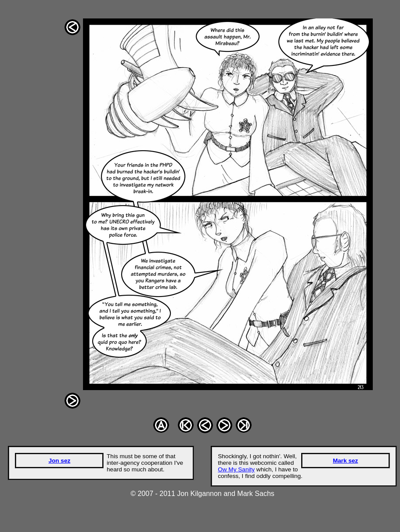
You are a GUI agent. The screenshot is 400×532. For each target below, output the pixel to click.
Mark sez (345, 461)
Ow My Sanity (236, 469)
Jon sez (59, 461)
